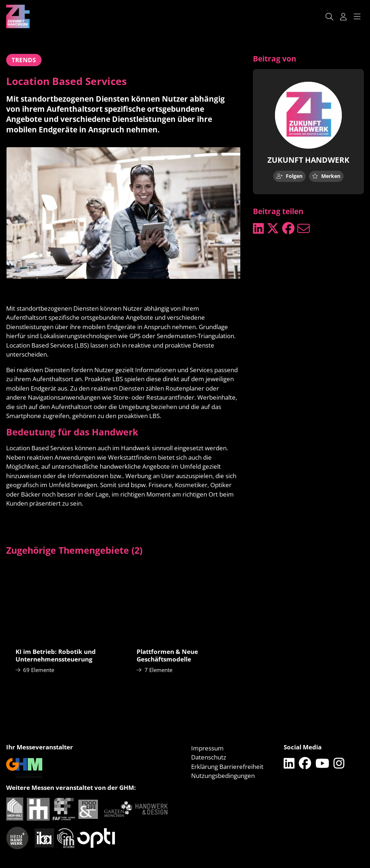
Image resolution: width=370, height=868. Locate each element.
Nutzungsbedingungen (223, 776)
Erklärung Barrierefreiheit (227, 767)
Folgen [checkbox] (289, 176)
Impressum (207, 748)
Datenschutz (209, 757)
